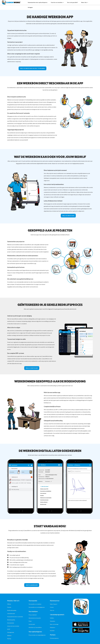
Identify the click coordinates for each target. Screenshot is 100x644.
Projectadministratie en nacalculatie (15, 617)
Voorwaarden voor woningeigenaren (37, 607)
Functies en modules (57, 2)
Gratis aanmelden (32, 585)
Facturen (9, 607)
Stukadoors (53, 627)
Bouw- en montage (54, 624)
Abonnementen (11, 623)
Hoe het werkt (32, 624)
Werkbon (9, 636)
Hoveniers (52, 631)
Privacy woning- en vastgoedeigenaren (37, 635)
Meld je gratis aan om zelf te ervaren (32, 68)
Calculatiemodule (11, 614)
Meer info (84, 2)
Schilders (52, 618)
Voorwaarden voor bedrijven (35, 604)
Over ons (52, 610)
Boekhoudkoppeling (12, 610)
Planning (9, 639)
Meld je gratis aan (68, 216)
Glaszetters (53, 621)
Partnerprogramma (54, 638)
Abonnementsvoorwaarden (35, 618)
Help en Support (54, 604)
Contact (52, 607)
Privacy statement (33, 615)
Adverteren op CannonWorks (35, 627)
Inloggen (30, 7)
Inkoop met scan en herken (13, 626)
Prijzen (30, 621)
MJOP (9, 629)
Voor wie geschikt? (73, 2)
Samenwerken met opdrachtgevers (38, 2)
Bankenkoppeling (11, 620)
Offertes (9, 604)
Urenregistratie (11, 632)
